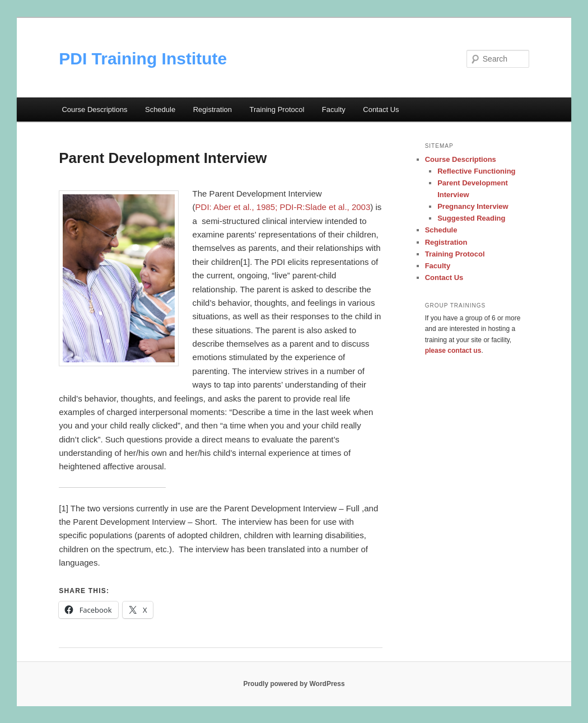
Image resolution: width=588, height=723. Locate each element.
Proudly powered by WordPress (294, 684)
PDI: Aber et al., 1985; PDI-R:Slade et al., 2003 (283, 207)
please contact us (453, 351)
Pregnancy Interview (473, 206)
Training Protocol (277, 109)
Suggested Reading (471, 218)
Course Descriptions (94, 109)
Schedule (160, 109)
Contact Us (381, 109)
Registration (213, 109)
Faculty (334, 109)
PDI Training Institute (143, 59)
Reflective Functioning (476, 171)
